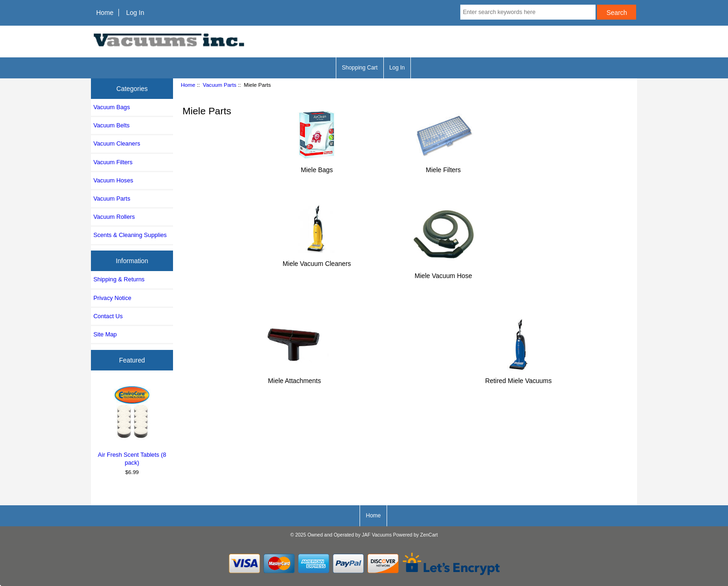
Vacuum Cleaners (117, 143)
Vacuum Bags (111, 107)
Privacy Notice (112, 298)
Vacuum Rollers (114, 217)
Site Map (105, 334)
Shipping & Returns (119, 279)
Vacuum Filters (113, 162)
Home (105, 13)
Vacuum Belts (111, 125)
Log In (135, 13)
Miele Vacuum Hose (444, 272)
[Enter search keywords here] (528, 12)
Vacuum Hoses (113, 180)
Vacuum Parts (220, 85)
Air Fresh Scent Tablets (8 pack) (132, 425)
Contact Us (108, 316)
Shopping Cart (360, 68)
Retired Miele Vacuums (518, 377)
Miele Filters (444, 166)
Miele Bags (317, 166)
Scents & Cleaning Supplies (130, 235)
